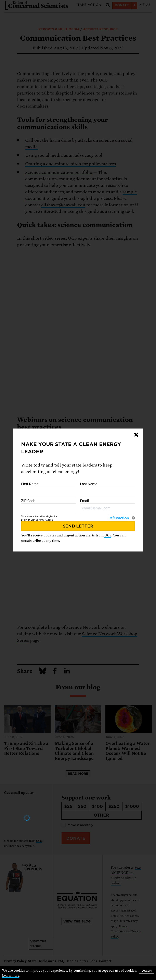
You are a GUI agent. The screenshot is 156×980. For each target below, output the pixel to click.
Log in (24, 520)
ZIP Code (49, 506)
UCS (108, 535)
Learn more (11, 976)
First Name (49, 489)
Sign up (35, 520)
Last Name (107, 489)
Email (107, 506)
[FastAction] (119, 518)
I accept (147, 971)
